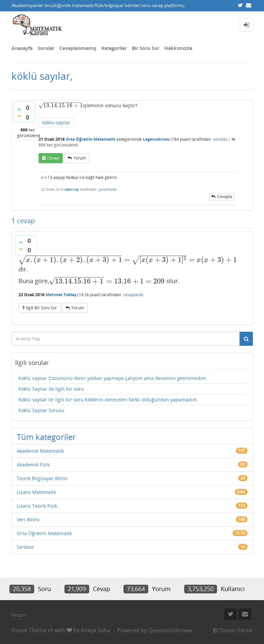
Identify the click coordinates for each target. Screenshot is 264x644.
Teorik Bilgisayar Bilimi (42, 478)
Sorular (46, 48)
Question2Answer (171, 630)
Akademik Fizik (33, 465)
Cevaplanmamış (78, 48)
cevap (53, 158)
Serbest (25, 547)
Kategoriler (114, 48)
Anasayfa (22, 48)
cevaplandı (133, 295)
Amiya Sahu (96, 630)
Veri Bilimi (28, 520)
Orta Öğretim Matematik (91, 139)
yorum (80, 158)
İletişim (19, 615)
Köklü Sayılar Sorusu (41, 410)
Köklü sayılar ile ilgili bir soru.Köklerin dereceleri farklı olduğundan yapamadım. (108, 400)
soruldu (220, 139)
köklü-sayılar (56, 122)
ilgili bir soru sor (42, 308)
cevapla (225, 197)
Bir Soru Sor (146, 48)
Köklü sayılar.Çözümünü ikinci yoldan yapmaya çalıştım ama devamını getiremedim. (113, 378)
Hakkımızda (178, 48)
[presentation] (60, 105)
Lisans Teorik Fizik (37, 506)
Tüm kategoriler (46, 437)
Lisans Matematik (36, 492)
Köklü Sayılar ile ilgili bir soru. (52, 389)
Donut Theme (29, 630)
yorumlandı (108, 189)
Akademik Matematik (40, 451)
